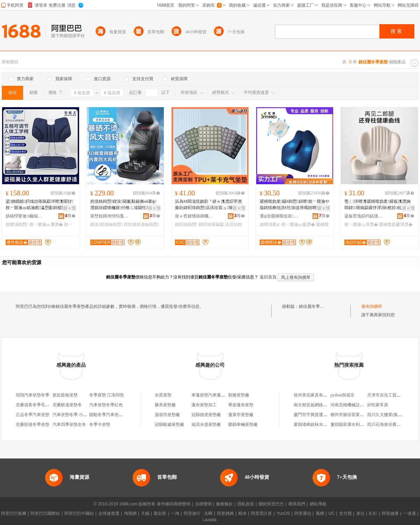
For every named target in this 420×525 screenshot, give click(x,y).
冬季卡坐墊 (100, 424)
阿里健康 (390, 513)
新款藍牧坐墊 (65, 395)
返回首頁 (268, 277)
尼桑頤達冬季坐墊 (33, 424)
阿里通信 (303, 513)
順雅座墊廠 (239, 395)
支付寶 (345, 513)
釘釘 (373, 513)
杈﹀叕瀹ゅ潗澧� (46, 224)
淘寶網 (130, 513)
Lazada (209, 520)
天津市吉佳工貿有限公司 (390, 395)
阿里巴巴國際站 (45, 513)
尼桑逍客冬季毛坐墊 (35, 405)
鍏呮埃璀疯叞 (211, 224)
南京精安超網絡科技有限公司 (321, 405)
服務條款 (224, 504)
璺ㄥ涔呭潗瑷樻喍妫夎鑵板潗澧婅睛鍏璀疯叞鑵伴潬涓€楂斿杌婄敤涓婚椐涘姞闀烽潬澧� (379, 205)
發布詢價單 (372, 306)
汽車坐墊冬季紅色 (106, 405)
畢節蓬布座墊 (241, 405)
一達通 (409, 513)
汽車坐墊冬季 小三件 (72, 415)
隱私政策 (246, 504)
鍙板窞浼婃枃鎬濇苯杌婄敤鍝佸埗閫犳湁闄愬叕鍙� (364, 216)
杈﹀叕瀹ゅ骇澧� (298, 224)
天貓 (145, 513)
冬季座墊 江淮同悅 (107, 395)
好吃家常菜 (378, 405)
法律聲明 (203, 504)
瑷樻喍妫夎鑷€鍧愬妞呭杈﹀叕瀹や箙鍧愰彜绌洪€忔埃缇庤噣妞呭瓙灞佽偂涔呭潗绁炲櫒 (295, 205)
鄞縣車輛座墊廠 (243, 424)
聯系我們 (297, 504)
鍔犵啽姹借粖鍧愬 (141, 224)
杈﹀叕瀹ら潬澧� (361, 224)
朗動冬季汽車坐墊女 (108, 415)
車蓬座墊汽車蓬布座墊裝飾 (217, 395)
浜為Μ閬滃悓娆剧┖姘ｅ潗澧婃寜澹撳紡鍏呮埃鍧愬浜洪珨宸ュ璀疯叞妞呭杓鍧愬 (208, 205)
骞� (70, 216)
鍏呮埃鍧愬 (186, 224)
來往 (360, 513)
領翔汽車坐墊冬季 (33, 395)
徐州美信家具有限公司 (315, 395)
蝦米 (243, 513)
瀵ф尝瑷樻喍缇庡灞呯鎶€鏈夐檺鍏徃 (279, 216)
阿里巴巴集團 (14, 513)
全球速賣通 (109, 513)
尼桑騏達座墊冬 (67, 405)
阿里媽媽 (225, 513)
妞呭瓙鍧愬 (17, 224)
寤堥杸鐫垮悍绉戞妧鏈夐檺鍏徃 (110, 216)
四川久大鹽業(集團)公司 (390, 415)
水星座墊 (163, 395)
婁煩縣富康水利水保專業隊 (356, 424)
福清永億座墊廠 (206, 424)
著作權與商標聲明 (174, 504)
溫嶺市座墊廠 (167, 415)
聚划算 (160, 513)
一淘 (175, 513)
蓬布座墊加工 (204, 405)
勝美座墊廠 (165, 405)
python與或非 (342, 395)
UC (332, 513)
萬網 (320, 513)
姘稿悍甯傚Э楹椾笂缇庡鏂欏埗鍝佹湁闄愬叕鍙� (25, 216)
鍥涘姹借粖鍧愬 (107, 224)
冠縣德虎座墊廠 (206, 415)
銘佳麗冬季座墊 (314, 306)
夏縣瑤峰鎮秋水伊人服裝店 (319, 424)
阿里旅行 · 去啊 (198, 513)
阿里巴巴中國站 (79, 513)
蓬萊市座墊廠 (241, 415)
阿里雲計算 (261, 513)
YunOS (283, 513)
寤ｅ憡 (70, 208)
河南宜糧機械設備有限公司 (356, 405)
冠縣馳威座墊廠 (169, 424)
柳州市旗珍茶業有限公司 (353, 415)
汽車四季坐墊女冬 (69, 424)
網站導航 (318, 504)
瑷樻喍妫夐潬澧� (396, 224)
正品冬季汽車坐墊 (33, 415)
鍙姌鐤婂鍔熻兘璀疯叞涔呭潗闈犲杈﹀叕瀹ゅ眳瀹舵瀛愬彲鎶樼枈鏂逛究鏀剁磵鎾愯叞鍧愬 (40, 205)
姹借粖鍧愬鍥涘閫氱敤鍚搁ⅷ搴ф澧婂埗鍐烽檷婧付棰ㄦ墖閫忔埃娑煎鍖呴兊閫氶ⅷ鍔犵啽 (125, 205)
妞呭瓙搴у (270, 224)
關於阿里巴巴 (271, 504)
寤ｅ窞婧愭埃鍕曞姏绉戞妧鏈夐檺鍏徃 (194, 216)
